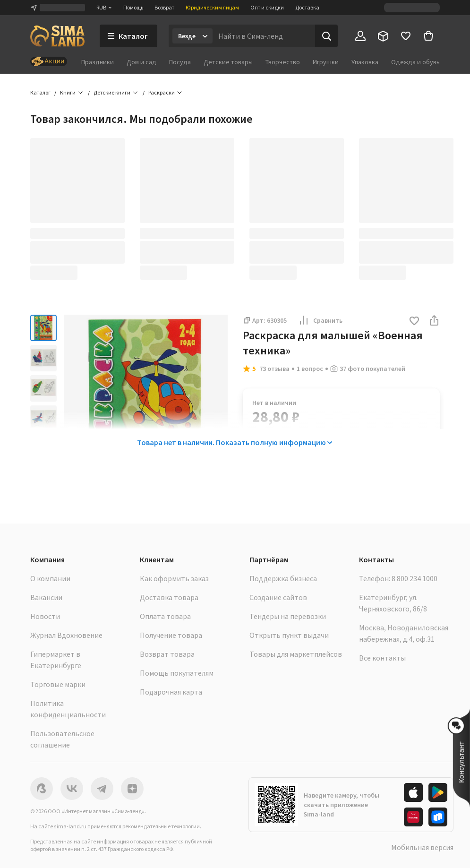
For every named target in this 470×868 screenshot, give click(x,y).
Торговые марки (58, 684)
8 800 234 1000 (414, 578)
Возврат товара (167, 654)
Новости (45, 616)
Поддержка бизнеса (283, 578)
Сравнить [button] (320, 320)
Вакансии (46, 597)
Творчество (283, 62)
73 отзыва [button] (274, 369)
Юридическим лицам (212, 7)
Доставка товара (169, 597)
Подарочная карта (171, 692)
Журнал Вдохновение (66, 635)
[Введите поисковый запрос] (264, 36)
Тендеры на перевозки (288, 616)
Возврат (164, 7)
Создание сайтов (278, 597)
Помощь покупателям (177, 673)
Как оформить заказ (174, 578)
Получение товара (171, 635)
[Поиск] (326, 36)
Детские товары (228, 62)
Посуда (180, 62)
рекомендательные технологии (161, 826)
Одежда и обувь (415, 62)
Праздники (98, 62)
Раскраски (162, 92)
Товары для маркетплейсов (296, 654)
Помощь (133, 7)
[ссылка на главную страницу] (57, 36)
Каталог (40, 92)
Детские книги (112, 92)
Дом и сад (141, 62)
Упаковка (365, 62)
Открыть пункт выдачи (289, 635)
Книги (68, 92)
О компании (50, 578)
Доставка (307, 7)
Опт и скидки (267, 7)
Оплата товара (165, 616)
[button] (414, 322)
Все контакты (382, 658)
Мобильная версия (422, 847)
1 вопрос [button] (310, 369)
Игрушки (326, 62)
